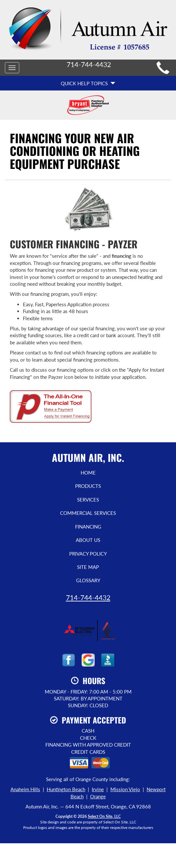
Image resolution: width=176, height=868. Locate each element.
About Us (88, 540)
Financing (88, 527)
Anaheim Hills (25, 789)
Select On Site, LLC (104, 816)
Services (88, 500)
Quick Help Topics (88, 83)
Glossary (88, 580)
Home (88, 473)
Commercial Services (88, 513)
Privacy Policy (88, 554)
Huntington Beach (66, 789)
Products (88, 486)
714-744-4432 (88, 597)
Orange (98, 796)
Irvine (98, 789)
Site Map (88, 567)
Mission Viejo (125, 789)
